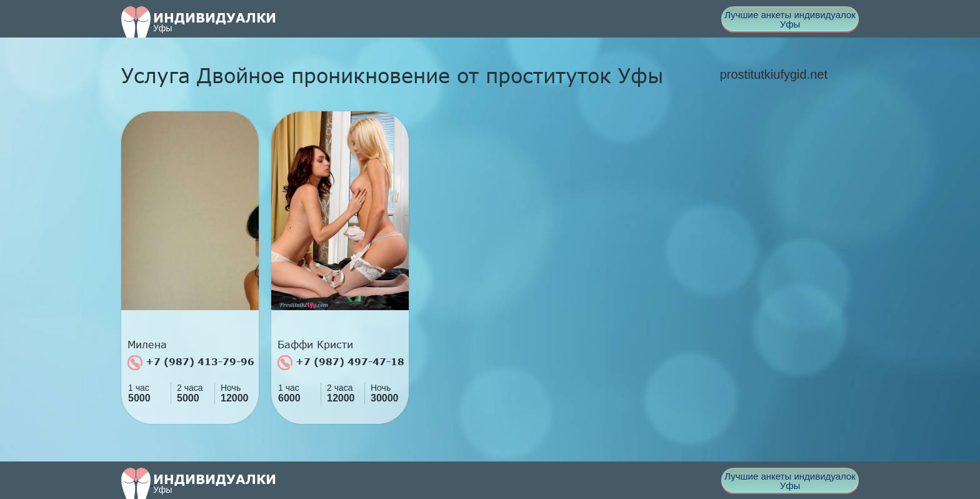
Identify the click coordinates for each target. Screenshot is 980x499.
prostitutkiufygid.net (774, 74)
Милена (147, 345)
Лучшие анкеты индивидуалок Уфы (790, 19)
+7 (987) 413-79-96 (191, 363)
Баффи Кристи (315, 345)
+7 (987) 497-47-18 (341, 363)
